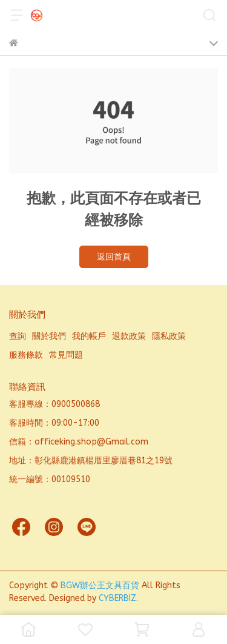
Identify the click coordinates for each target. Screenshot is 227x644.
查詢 (18, 336)
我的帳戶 (89, 336)
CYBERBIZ (117, 598)
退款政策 (129, 336)
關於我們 (49, 336)
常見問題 (66, 355)
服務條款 (26, 355)
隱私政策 (169, 336)
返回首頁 (114, 257)
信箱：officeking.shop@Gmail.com (79, 442)
